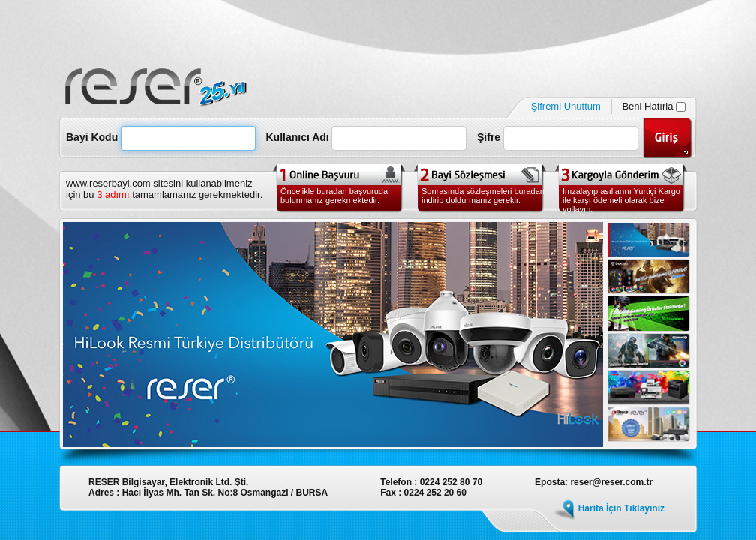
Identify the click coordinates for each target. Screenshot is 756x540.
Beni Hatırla (654, 106)
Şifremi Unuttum (566, 106)
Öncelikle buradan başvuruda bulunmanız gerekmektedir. (334, 196)
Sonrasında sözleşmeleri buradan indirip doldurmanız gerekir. (483, 196)
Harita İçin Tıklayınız (621, 508)
